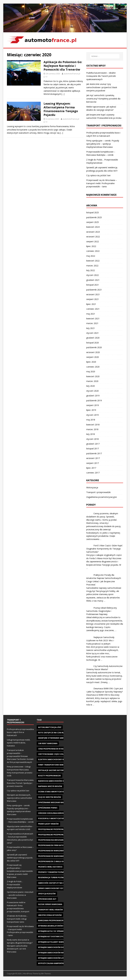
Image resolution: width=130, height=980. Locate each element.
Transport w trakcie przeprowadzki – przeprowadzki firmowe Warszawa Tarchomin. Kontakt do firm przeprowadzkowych (20, 756)
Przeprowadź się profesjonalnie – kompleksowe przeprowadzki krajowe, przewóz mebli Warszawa (20, 871)
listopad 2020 (93, 343)
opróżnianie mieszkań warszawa (54, 802)
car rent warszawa (48, 743)
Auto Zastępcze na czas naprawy (54, 733)
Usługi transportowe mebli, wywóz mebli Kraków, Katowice (19, 743)
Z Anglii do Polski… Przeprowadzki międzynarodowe (15, 884)
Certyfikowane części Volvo (52, 754)
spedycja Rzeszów (47, 894)
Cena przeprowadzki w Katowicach (56, 749)
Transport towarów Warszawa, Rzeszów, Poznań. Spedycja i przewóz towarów (20, 783)
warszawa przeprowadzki (51, 920)
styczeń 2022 (92, 275)
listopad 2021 (93, 285)
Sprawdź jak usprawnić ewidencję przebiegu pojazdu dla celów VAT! (20, 858)
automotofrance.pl (72, 74)
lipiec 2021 (91, 304)
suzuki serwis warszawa (50, 904)
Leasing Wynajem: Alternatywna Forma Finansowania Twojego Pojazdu (61, 109)
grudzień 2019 (93, 396)
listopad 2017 (93, 449)
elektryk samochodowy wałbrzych (56, 759)
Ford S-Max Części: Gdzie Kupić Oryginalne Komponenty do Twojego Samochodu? (104, 549)
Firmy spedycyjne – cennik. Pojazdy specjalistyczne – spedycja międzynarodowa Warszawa (103, 144)
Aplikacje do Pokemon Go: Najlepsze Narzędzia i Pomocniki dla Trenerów (63, 66)
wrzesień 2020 (93, 352)
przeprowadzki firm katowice (53, 845)
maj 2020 (91, 371)
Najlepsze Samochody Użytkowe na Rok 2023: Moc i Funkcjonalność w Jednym (100, 640)
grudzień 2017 (93, 444)
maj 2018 (91, 420)
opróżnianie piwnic (48, 808)
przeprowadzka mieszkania (52, 840)
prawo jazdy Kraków (48, 824)
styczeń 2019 (92, 415)
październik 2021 (94, 290)
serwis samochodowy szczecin (53, 888)
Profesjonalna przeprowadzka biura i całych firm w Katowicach (20, 732)
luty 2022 (91, 270)
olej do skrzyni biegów (50, 797)
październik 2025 (94, 217)
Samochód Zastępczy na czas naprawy (57, 883)
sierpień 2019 (93, 405)
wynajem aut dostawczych (51, 936)
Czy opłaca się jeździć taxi (98, 175)
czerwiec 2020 (93, 367)
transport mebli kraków (50, 910)
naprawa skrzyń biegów (50, 786)
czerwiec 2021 (93, 309)
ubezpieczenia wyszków (50, 915)
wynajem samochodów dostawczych (56, 947)
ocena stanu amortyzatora (52, 792)
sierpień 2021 (93, 299)
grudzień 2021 (93, 280)
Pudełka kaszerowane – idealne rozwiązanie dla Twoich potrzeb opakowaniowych (101, 76)
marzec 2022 (92, 266)
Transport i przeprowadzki (98, 492)
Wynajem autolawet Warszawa (53, 942)
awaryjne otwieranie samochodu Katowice (60, 738)
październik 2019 (94, 400)
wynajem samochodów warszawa (55, 953)
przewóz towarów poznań (52, 872)
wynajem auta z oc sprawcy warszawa (57, 931)
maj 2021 (91, 314)
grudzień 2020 (93, 338)
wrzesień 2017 (93, 458)
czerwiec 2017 (93, 473)
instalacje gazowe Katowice (52, 770)
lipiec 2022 (91, 246)
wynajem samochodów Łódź (52, 958)
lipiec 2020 (91, 362)
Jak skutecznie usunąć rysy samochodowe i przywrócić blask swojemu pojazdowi (102, 87)
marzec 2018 (92, 429)
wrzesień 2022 (93, 237)
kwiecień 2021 (93, 319)
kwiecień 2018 (93, 425)
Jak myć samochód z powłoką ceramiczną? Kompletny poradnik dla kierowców (103, 99)
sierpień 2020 (93, 357)
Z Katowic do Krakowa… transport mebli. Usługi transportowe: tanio (17, 919)
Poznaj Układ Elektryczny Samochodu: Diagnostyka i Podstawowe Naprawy (102, 611)
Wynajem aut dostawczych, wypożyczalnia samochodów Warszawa (19, 798)
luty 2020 (91, 386)
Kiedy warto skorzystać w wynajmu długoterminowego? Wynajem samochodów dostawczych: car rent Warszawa (20, 946)
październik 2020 (94, 347)
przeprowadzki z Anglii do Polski (55, 861)
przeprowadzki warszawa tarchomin (57, 856)
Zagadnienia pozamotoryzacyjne (102, 497)
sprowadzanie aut (47, 899)
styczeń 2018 (92, 439)
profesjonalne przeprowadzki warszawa (59, 835)
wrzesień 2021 (93, 294)
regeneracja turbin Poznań (52, 877)
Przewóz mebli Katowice (50, 867)
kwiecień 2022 (93, 261)
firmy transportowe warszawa (54, 765)
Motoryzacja (92, 487)
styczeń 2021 (92, 333)
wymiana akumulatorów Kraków (55, 926)
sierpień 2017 (93, 463)
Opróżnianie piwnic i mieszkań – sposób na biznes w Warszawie (20, 895)
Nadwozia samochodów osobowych (56, 781)
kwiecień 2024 (93, 227)
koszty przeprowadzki (49, 776)
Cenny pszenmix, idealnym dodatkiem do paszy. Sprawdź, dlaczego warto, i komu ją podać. (102, 517)
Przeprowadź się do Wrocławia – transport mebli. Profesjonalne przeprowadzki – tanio (102, 183)
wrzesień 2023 (93, 232)
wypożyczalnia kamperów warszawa (56, 963)
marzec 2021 (92, 323)
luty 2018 (91, 434)
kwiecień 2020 (93, 376)
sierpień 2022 (93, 241)
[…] (63, 94)
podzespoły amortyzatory (52, 818)
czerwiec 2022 (93, 251)
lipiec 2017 (91, 468)
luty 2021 (91, 328)
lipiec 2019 (91, 410)
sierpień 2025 (93, 222)
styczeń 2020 (92, 391)
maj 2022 (91, 256)
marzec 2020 (92, 381)
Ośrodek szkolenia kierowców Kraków (58, 813)
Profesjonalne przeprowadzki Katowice (58, 829)
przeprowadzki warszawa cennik (55, 851)
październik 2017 (94, 453)
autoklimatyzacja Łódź (50, 727)
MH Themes (46, 974)
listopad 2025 (93, 212)
